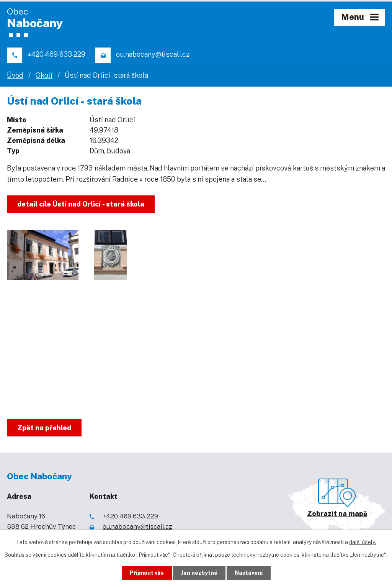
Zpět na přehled (44, 428)
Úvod (15, 75)
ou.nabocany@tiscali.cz (137, 526)
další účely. (363, 542)
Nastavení (249, 573)
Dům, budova (110, 151)
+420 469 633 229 (130, 516)
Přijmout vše (147, 573)
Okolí (44, 75)
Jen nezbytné (199, 573)
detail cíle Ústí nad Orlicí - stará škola (81, 204)
